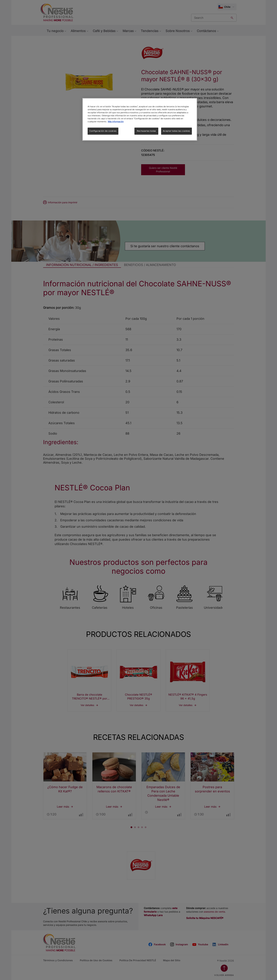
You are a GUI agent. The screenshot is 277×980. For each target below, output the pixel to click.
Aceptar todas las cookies (176, 131)
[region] (140, 119)
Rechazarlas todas (146, 131)
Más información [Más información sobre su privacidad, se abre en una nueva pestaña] (116, 122)
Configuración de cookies (103, 131)
